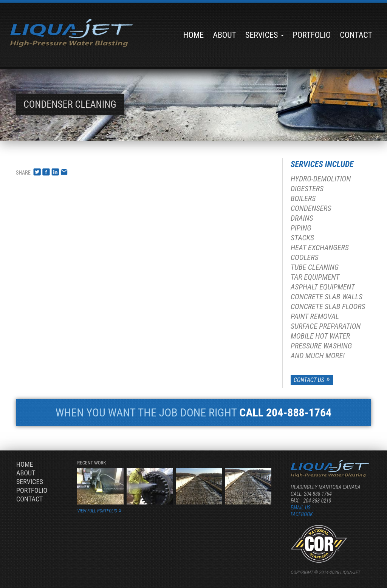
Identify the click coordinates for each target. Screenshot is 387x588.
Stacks (302, 238)
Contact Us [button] (309, 380)
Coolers (305, 257)
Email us (301, 508)
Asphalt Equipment (323, 287)
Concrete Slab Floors (328, 306)
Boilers (303, 198)
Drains (302, 218)
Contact (356, 35)
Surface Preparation (326, 326)
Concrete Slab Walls (327, 297)
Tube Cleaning (315, 267)
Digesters (307, 189)
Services (265, 35)
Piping (301, 228)
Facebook (302, 514)
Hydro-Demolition (321, 179)
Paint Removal (315, 316)
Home (193, 35)
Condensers (311, 208)
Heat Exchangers (320, 248)
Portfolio (312, 35)
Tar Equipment (315, 277)
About (224, 35)
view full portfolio (97, 511)
